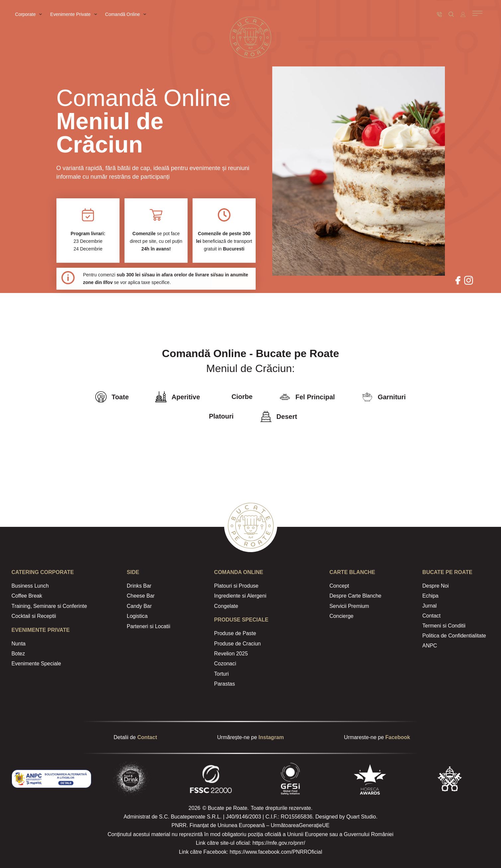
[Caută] (451, 14)
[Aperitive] (161, 397)
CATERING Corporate (43, 572)
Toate (120, 397)
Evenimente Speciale (37, 664)
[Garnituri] (367, 397)
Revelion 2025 (231, 654)
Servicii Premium (349, 606)
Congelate (226, 606)
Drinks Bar (139, 586)
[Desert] (266, 417)
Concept (339, 586)
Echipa (430, 595)
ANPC (430, 644)
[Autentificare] (463, 14)
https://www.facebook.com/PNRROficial (276, 852)
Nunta (19, 644)
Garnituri (392, 397)
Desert (287, 417)
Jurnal (430, 605)
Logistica (137, 616)
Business (22, 586)
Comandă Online (127, 14)
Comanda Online (239, 572)
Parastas (225, 684)
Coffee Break (27, 596)
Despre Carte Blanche (355, 596)
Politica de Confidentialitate (454, 634)
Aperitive (186, 397)
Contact (431, 615)
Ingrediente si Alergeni (240, 596)
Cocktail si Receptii (34, 616)
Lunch (41, 586)
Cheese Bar (141, 596)
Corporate (30, 14)
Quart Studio (361, 817)
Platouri (221, 416)
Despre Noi (436, 586)
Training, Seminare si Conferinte (50, 606)
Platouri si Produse (236, 586)
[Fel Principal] (285, 397)
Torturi (221, 674)
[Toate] (101, 397)
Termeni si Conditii (444, 624)
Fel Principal (315, 397)
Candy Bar (139, 606)
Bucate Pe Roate (447, 572)
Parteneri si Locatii (149, 626)
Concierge (341, 616)
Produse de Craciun (238, 644)
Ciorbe (242, 397)
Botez (18, 654)
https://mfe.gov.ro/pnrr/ (279, 843)
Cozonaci (225, 664)
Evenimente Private (75, 14)
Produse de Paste (235, 633)
